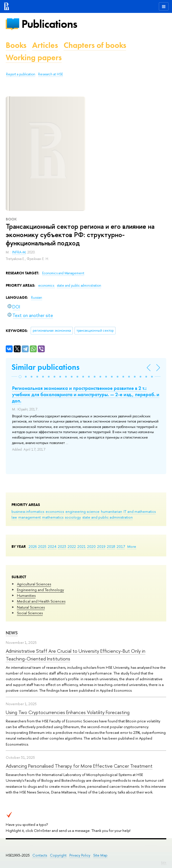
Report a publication (21, 74)
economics (55, 511)
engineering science (82, 511)
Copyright (58, 855)
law (14, 517)
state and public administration (107, 517)
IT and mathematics (140, 511)
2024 (52, 546)
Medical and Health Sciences (41, 601)
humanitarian (112, 511)
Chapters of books (95, 45)
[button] (20, 377)
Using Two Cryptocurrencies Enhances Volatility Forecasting (68, 712)
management (30, 517)
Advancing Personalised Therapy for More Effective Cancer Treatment (79, 766)
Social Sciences (30, 613)
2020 (91, 546)
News (12, 633)
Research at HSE (51, 74)
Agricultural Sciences (34, 584)
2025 (42, 546)
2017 (121, 546)
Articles (45, 45)
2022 (72, 546)
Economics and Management (63, 273)
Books (16, 45)
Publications (49, 24)
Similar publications (45, 367)
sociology (73, 517)
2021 (82, 546)
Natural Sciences (31, 607)
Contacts (40, 855)
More (132, 546)
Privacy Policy (80, 855)
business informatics (28, 511)
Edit (164, 863)
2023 (62, 546)
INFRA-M (19, 252)
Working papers (34, 57)
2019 (101, 546)
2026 (33, 546)
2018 (111, 546)
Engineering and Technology (40, 590)
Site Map (100, 855)
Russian (37, 298)
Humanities (26, 595)
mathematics (53, 517)
